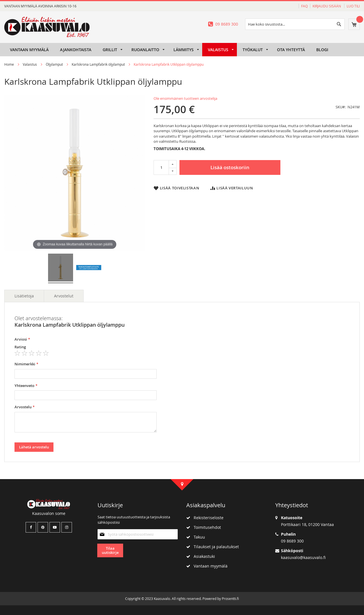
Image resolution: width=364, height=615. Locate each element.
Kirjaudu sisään (327, 6)
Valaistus (30, 64)
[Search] (339, 24)
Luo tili (353, 6)
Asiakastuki (201, 556)
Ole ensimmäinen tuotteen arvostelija (185, 98)
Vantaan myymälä (207, 566)
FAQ (304, 6)
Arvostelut (64, 296)
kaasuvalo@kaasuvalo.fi (303, 557)
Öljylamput (54, 64)
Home (9, 64)
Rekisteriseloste (205, 518)
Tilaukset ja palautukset (213, 547)
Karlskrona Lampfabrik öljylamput (98, 64)
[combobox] (295, 24)
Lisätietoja (24, 296)
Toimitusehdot (204, 527)
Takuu (196, 537)
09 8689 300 (227, 24)
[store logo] (47, 27)
